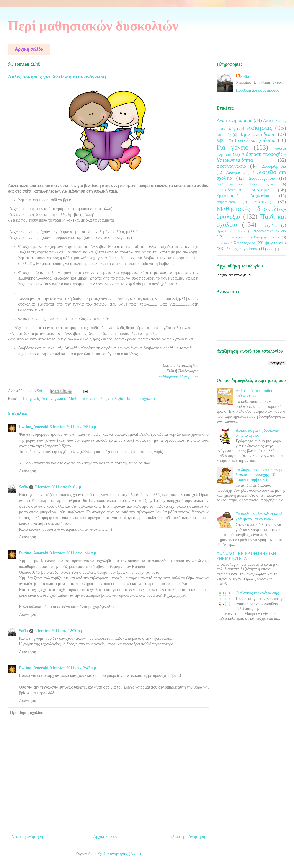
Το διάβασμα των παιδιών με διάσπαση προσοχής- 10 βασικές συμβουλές (259, 475)
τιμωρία (222, 243)
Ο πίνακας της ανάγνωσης (257, 593)
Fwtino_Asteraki (34, 427)
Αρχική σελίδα (29, 49)
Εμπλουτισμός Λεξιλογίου (243, 196)
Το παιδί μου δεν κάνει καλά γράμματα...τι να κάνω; (259, 517)
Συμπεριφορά (235, 237)
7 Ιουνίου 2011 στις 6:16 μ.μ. (58, 487)
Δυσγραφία (235, 172)
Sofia (23, 487)
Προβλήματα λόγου (231, 231)
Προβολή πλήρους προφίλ (257, 90)
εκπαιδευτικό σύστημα (243, 190)
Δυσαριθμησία (274, 166)
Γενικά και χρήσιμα (255, 140)
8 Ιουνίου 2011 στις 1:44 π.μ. (73, 553)
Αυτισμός (224, 135)
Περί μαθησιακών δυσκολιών (93, 26)
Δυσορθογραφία (262, 178)
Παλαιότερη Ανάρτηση (186, 836)
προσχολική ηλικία (270, 231)
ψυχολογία (276, 243)
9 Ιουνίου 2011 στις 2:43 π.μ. (73, 668)
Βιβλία (222, 141)
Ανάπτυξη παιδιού (234, 120)
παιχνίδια (269, 225)
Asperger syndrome (242, 249)
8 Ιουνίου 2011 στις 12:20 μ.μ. (59, 631)
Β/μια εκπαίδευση (257, 134)
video (271, 249)
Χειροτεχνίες (244, 243)
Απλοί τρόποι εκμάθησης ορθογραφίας (256, 393)
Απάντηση (27, 471)
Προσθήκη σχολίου (27, 713)
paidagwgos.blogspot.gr (178, 377)
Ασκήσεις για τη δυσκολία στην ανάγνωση (257, 433)
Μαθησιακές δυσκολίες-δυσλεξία (96, 399)
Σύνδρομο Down (267, 237)
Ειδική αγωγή (263, 184)
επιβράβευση (226, 202)
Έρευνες (262, 202)
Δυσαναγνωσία (54, 399)
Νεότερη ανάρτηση (27, 836)
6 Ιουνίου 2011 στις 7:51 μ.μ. (73, 427)
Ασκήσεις (259, 128)
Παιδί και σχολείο (140, 399)
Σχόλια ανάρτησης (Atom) (119, 854)
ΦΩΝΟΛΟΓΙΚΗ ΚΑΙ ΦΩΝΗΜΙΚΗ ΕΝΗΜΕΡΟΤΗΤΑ (246, 556)
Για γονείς (31, 399)
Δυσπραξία (225, 184)
